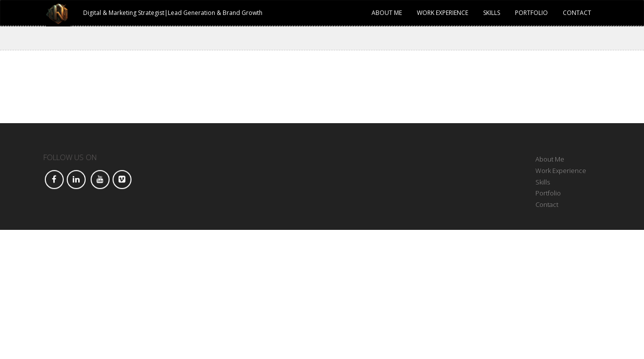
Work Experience (443, 13)
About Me (387, 13)
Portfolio (531, 13)
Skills (492, 13)
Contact (577, 13)
